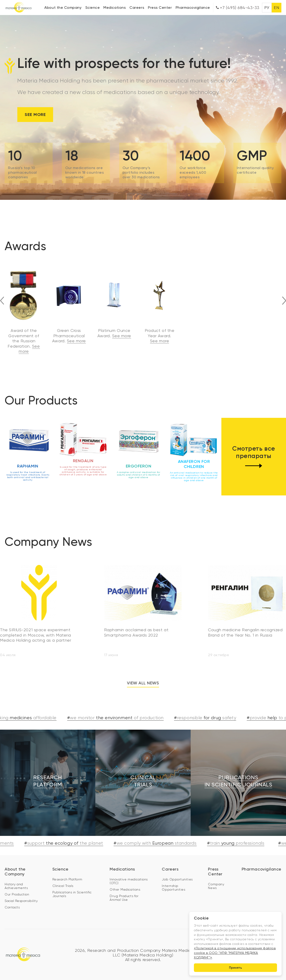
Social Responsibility (21, 890)
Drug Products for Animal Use (124, 887)
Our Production (17, 883)
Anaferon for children (194, 453)
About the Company (63, 8)
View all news (143, 672)
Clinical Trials (63, 875)
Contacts (12, 896)
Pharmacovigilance (193, 8)
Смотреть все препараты (254, 446)
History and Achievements (16, 875)
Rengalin (83, 450)
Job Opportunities (177, 868)
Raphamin (28, 455)
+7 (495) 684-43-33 (238, 8)
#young (240, 832)
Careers (137, 8)
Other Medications (125, 879)
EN (276, 8)
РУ (267, 8)
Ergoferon (139, 455)
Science (93, 8)
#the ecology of (68, 832)
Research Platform (67, 868)
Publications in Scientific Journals (72, 883)
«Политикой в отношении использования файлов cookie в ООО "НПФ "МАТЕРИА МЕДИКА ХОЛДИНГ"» (235, 952)
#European (159, 832)
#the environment (120, 707)
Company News (216, 875)
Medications (115, 8)
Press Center (160, 8)
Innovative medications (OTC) (129, 870)
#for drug (209, 707)
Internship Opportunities (173, 877)
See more (35, 115)
